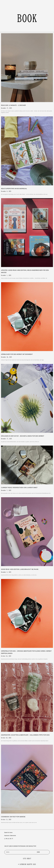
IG (9, 839)
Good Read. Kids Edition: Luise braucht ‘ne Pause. (20, 569)
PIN (7, 839)
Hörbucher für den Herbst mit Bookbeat (17, 354)
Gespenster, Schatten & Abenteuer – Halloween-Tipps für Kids (25, 735)
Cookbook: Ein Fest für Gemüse (13, 817)
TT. (12, 839)
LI (5, 839)
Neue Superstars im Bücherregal (14, 189)
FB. (11, 839)
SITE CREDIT (27, 859)
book (27, 18)
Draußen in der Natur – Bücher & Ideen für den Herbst (23, 436)
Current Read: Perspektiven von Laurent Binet (19, 488)
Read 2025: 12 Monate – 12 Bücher (13, 105)
